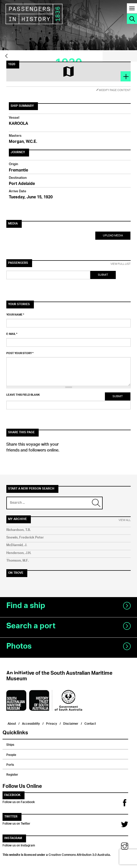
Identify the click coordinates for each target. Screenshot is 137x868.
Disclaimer (71, 723)
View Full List (121, 264)
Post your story (20, 353)
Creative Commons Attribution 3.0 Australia (79, 854)
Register (12, 774)
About (12, 723)
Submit (103, 275)
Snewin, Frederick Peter (25, 538)
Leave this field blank (23, 395)
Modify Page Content (113, 90)
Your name (15, 315)
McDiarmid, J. (17, 545)
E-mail (12, 334)
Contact (90, 723)
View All (125, 520)
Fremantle (18, 171)
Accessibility (31, 723)
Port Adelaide (22, 184)
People (11, 754)
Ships (10, 744)
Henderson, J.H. (19, 553)
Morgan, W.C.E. (23, 142)
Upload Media (113, 236)
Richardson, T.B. (18, 530)
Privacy (52, 723)
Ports (10, 764)
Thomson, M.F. (17, 561)
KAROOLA (18, 124)
